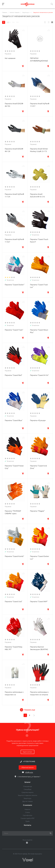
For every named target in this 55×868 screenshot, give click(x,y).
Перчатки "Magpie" (37, 511)
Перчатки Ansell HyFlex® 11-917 (40, 105)
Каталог (27, 782)
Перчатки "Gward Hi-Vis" (39, 375)
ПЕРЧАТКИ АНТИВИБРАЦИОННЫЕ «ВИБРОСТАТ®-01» (39, 61)
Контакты (27, 825)
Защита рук (27, 798)
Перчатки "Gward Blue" (14, 420)
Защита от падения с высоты (28, 795)
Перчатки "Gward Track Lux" (39, 286)
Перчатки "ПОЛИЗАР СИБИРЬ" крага (13, 512)
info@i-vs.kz (29, 772)
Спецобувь (28, 789)
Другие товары (28, 801)
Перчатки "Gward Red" (13, 375)
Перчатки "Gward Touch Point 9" (39, 241)
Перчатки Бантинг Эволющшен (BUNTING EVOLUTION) (39, 649)
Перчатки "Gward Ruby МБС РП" (14, 648)
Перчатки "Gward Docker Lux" (40, 558)
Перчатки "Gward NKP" (39, 601)
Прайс (28, 821)
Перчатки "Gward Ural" (13, 601)
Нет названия (10, 58)
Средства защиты (27, 792)
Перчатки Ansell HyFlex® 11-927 (14, 241)
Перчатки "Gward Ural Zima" (38, 467)
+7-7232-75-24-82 (29, 762)
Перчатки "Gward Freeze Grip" (14, 467)
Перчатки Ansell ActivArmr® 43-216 (37, 195)
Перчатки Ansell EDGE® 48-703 (14, 105)
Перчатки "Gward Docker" (15, 285)
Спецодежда (27, 786)
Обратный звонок (28, 767)
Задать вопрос (27, 752)
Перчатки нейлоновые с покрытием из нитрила (39, 693)
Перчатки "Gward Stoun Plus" (39, 331)
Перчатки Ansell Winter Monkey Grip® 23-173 (39, 150)
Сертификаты (27, 815)
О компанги (27, 805)
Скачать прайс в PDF (28, 818)
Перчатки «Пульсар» (38, 420)
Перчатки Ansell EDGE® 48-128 (14, 150)
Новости (27, 809)
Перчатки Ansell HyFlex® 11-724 (14, 195)
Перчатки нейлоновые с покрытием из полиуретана (14, 695)
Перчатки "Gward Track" (14, 330)
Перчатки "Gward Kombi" (14, 556)
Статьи (28, 812)
